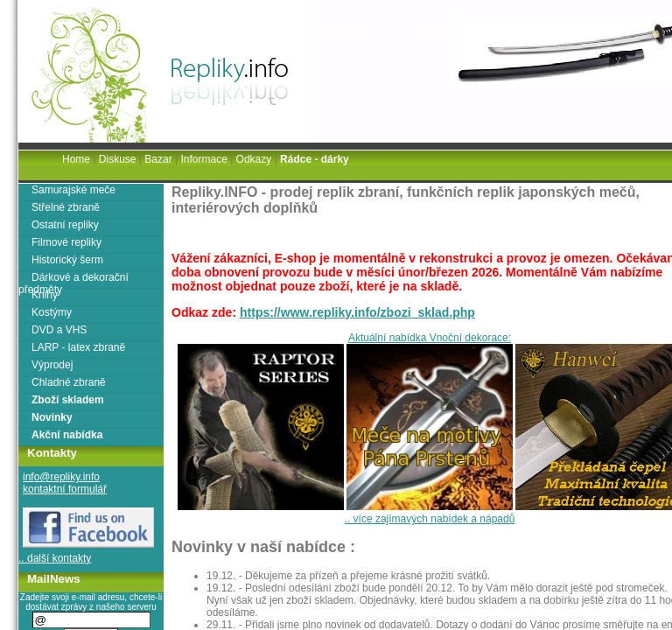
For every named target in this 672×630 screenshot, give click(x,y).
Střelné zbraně (66, 207)
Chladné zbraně (69, 382)
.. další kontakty (55, 558)
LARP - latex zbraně (78, 347)
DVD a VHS (59, 330)
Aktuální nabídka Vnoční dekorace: (430, 338)
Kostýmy (52, 312)
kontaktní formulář (65, 489)
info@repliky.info (61, 477)
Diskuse (118, 159)
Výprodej (52, 365)
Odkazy (254, 159)
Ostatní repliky (65, 225)
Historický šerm (67, 260)
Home (76, 159)
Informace (203, 159)
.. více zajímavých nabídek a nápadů (430, 519)
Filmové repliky (66, 242)
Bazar (158, 159)
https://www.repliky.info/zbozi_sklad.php (357, 312)
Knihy (45, 295)
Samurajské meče (73, 190)
